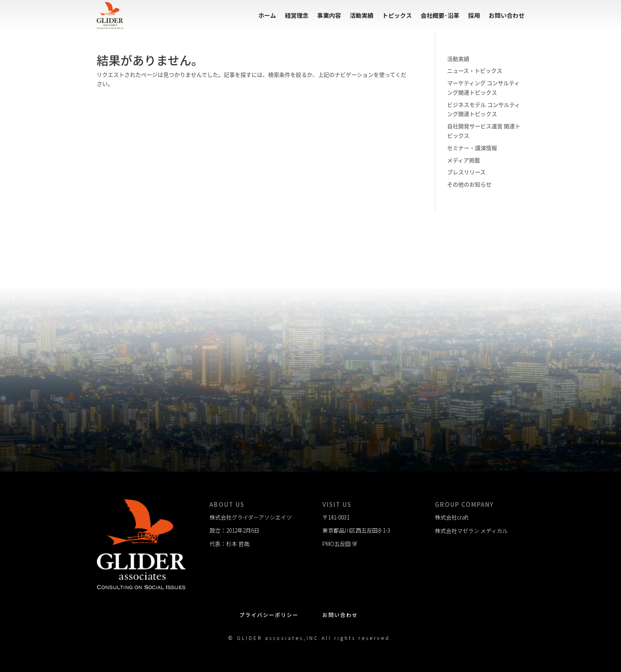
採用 (474, 15)
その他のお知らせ (469, 184)
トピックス (397, 15)
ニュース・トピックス (475, 70)
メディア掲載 (464, 160)
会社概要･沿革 (440, 15)
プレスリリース (466, 172)
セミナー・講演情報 (472, 148)
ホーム (267, 15)
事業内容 (329, 15)
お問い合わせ (507, 15)
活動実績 (362, 15)
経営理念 (297, 15)
